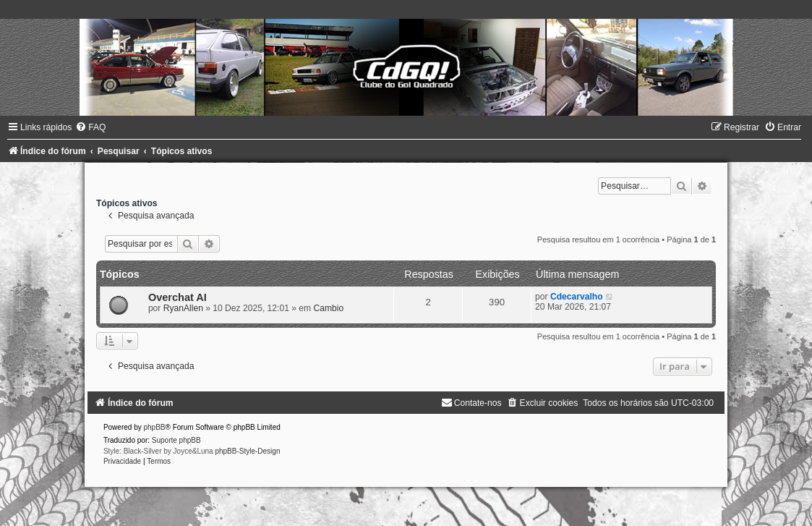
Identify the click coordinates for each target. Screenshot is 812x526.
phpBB (154, 427)
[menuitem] (90, 127)
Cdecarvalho (577, 297)
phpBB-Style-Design (247, 451)
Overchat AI (178, 297)
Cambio (329, 308)
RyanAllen (183, 308)
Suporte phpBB (176, 440)
